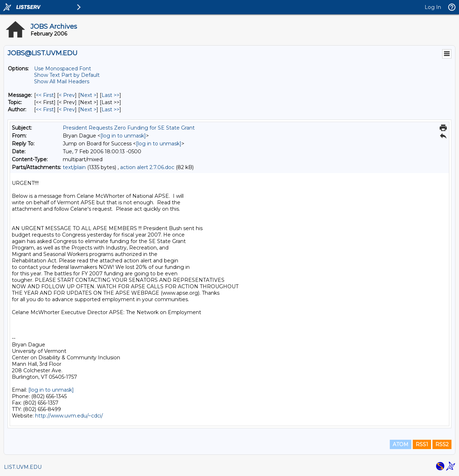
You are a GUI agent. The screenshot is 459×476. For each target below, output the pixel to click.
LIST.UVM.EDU (23, 467)
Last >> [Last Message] (110, 95)
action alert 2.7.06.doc (147, 167)
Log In (433, 7)
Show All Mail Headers (62, 81)
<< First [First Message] (45, 95)
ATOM (401, 444)
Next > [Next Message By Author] (88, 109)
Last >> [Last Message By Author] (110, 109)
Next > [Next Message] (88, 95)
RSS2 (442, 444)
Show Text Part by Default (67, 75)
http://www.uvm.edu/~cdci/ (69, 416)
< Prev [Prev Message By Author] (67, 109)
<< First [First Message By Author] (45, 109)
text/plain (74, 167)
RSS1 (422, 444)
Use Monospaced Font (63, 69)
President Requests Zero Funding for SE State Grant (129, 128)
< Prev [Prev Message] (67, 95)
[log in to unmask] (123, 136)
